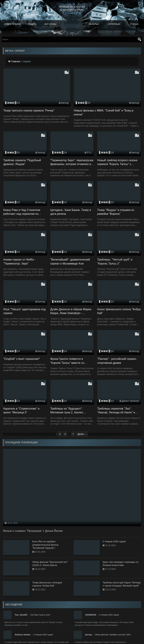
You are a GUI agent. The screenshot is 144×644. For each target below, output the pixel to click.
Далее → (82, 433)
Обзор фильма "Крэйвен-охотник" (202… (114, 634)
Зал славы (50, 24)
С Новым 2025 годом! (109, 614)
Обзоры (93, 24)
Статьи (134, 24)
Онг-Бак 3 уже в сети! (40, 614)
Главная (15, 61)
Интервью (114, 24)
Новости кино (13, 24)
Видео (32, 24)
